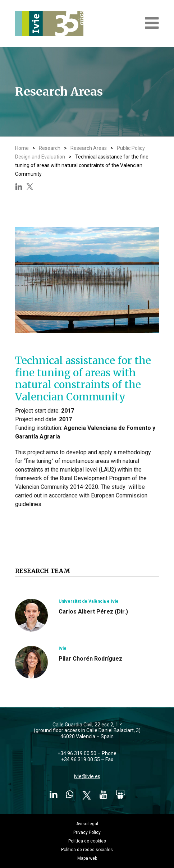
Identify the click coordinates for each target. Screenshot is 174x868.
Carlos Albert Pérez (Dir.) (93, 612)
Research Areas (89, 148)
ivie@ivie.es (87, 776)
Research (50, 148)
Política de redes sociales (87, 850)
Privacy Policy (87, 832)
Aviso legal (87, 824)
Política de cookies (87, 841)
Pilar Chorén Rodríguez (90, 659)
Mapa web (87, 858)
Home (22, 148)
